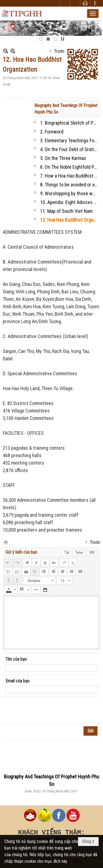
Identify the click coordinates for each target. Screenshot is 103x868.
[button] (93, 14)
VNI (92, 553)
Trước (59, 51)
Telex (79, 553)
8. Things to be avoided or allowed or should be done (69, 185)
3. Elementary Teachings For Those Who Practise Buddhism (69, 140)
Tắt (67, 553)
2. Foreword (52, 132)
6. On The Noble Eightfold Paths (69, 167)
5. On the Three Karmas (63, 158)
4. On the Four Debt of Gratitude (69, 149)
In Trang (5, 542)
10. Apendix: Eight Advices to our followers (69, 202)
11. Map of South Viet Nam (66, 211)
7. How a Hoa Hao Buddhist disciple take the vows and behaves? (69, 176)
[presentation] (47, 710)
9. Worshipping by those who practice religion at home (69, 193)
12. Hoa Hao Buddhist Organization (69, 220)
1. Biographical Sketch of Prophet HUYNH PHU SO (69, 123)
